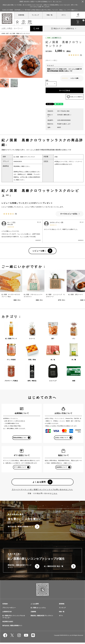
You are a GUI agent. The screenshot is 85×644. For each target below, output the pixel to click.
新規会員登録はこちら (20, 439)
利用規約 (5, 605)
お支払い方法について (62, 439)
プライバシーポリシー (9, 609)
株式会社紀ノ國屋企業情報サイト (21, 528)
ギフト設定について (20, 468)
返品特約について (62, 468)
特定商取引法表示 (8, 623)
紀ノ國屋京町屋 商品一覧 (54, 568)
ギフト (64, 15)
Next (40, 57)
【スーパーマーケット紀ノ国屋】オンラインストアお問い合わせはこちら (42, 491)
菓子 (8, 33)
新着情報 (21, 15)
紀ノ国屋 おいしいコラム (38, 609)
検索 (38, 28)
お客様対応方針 (7, 613)
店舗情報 (33, 613)
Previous (3, 57)
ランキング (35, 15)
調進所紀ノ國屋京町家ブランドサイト (20, 568)
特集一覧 (50, 15)
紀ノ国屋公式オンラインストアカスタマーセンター (14, 618)
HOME (3, 33)
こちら (55, 495)
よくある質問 (39, 483)
